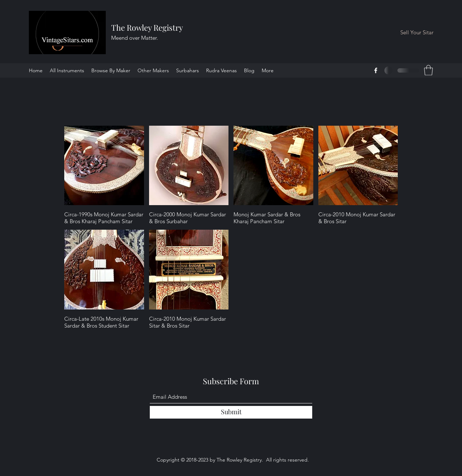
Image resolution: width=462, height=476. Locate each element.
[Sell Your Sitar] (417, 33)
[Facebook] (376, 70)
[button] (428, 70)
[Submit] (231, 412)
